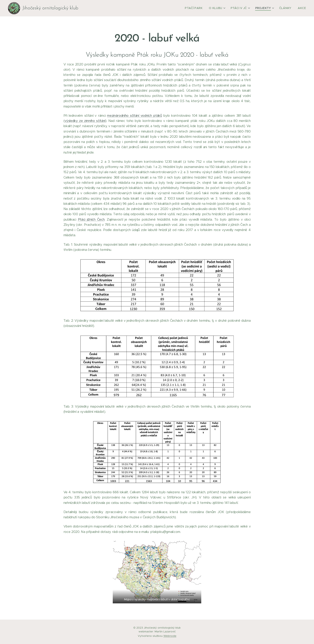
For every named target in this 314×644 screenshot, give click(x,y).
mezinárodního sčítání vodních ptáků (134, 116)
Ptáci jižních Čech (91, 220)
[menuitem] (201, 8)
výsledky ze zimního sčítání (85, 121)
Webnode (170, 636)
